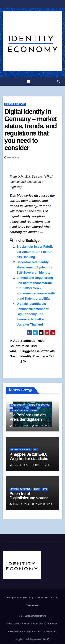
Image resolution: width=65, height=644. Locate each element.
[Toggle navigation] (29, 82)
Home (21, 616)
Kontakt (39, 631)
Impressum (29, 631)
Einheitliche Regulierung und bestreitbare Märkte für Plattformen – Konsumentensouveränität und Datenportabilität (36, 288)
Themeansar (32, 605)
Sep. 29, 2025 (21, 465)
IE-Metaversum (15, 631)
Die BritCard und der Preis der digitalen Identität (28, 419)
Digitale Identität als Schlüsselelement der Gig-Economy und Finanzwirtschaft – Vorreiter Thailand (32, 314)
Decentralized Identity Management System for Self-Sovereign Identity (34, 267)
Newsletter (35, 639)
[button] (58, 81)
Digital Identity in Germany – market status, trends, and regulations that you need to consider (31, 130)
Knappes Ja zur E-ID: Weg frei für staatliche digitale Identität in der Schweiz (29, 461)
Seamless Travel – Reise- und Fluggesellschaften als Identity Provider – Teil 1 (37, 351)
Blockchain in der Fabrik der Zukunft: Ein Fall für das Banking (35, 252)
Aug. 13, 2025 (21, 504)
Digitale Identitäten (15, 104)
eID (36, 450)
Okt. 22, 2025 (21, 426)
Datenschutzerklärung (36, 616)
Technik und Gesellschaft (24, 410)
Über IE (46, 639)
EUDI (45, 489)
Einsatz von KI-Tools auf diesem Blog (25, 624)
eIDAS (37, 489)
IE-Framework (51, 624)
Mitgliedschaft (22, 639)
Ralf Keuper (42, 426)
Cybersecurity (18, 405)
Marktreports (50, 631)
